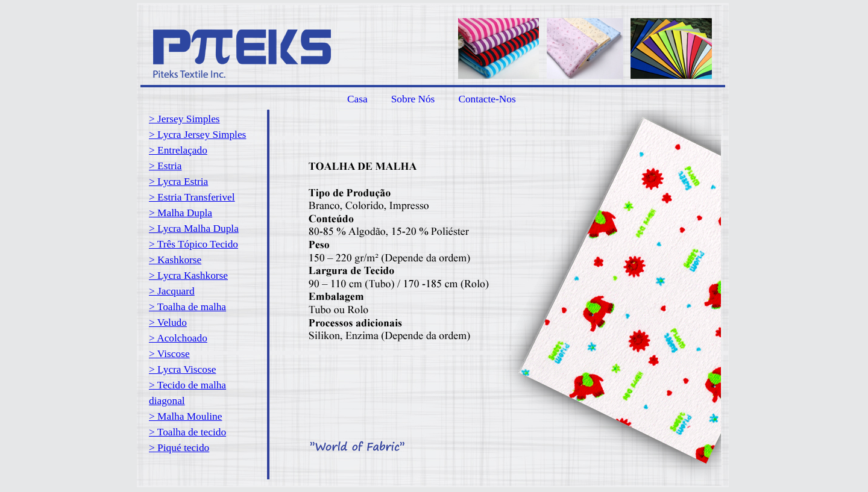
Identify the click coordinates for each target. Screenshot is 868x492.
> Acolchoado (178, 338)
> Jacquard (172, 291)
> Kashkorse (175, 260)
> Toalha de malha (187, 307)
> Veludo (168, 322)
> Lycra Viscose (182, 369)
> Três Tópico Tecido (193, 244)
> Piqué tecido (179, 448)
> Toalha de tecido (187, 432)
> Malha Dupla (181, 213)
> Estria (165, 166)
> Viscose (169, 354)
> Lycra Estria (178, 182)
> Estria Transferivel (192, 197)
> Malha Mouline (185, 416)
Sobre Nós (413, 99)
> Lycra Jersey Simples (197, 135)
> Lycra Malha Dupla (194, 229)
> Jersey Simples (184, 119)
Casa (357, 99)
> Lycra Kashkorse (188, 276)
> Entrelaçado (178, 150)
